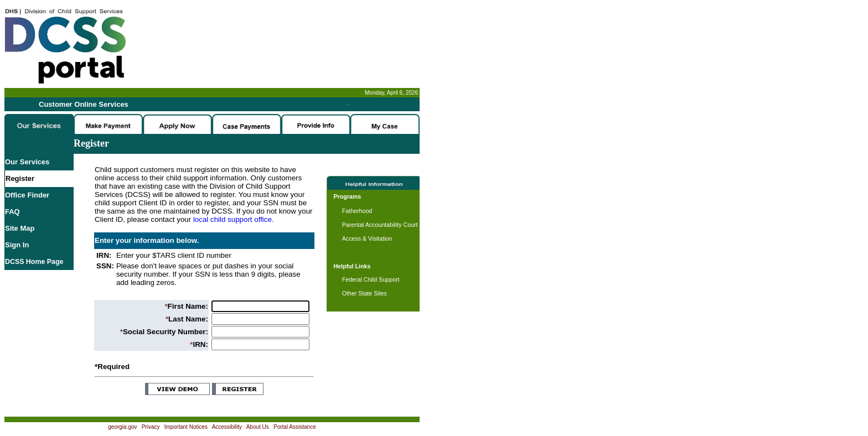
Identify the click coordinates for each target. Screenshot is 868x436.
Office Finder (27, 195)
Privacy (151, 427)
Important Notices (186, 427)
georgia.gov (122, 427)
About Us (258, 427)
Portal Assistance (295, 427)
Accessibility (227, 427)
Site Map (20, 228)
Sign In (17, 245)
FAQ (12, 212)
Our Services (27, 162)
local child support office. (234, 219)
